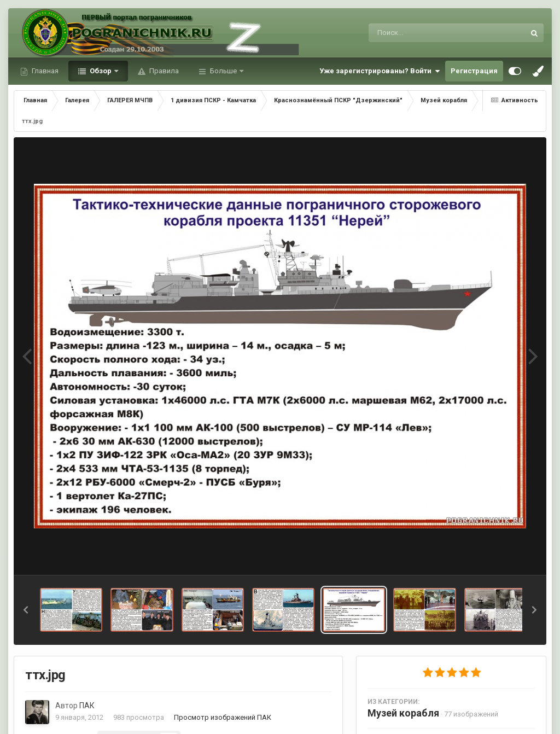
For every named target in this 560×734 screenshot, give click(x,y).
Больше (223, 71)
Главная (44, 71)
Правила (163, 71)
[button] (26, 610)
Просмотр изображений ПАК (223, 717)
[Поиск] (426, 33)
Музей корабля (403, 713)
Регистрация (474, 71)
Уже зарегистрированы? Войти (380, 71)
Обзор (101, 71)
